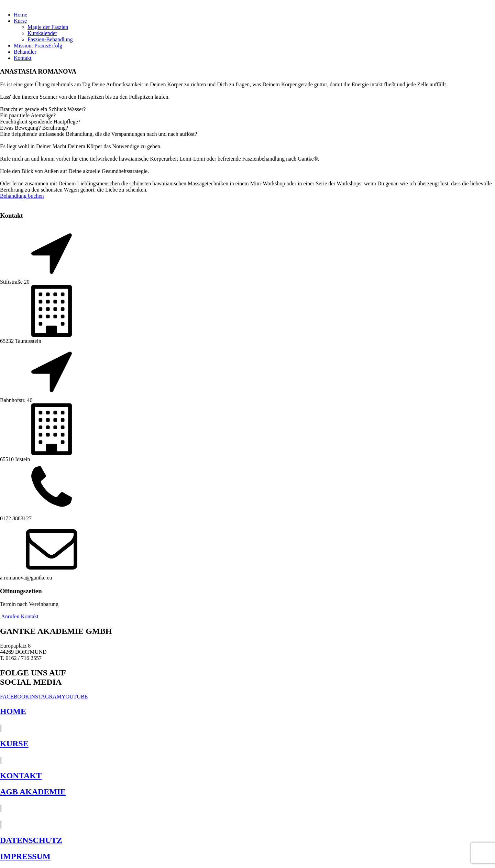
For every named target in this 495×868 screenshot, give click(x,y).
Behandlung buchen (22, 196)
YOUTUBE (75, 697)
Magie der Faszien (48, 27)
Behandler (25, 52)
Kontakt (23, 58)
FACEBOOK (15, 697)
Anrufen (10, 616)
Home (20, 15)
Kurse (20, 21)
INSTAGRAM (45, 697)
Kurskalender (42, 33)
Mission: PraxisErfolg (38, 46)
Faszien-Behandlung (50, 39)
